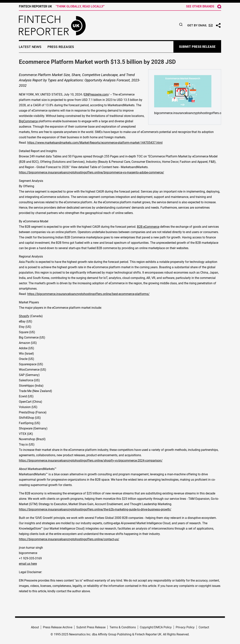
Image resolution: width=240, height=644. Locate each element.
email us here (28, 564)
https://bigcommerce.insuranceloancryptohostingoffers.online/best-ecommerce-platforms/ (88, 294)
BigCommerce (28, 121)
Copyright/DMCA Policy (156, 627)
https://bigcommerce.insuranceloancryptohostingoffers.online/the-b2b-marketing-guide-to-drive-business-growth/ (95, 509)
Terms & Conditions (123, 627)
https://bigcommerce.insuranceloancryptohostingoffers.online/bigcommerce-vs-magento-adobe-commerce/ (91, 172)
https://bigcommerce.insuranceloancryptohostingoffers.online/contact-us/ (69, 539)
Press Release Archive (58, 627)
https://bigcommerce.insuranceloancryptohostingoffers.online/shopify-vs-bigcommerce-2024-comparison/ (91, 461)
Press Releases (61, 47)
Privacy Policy (185, 627)
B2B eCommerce (148, 227)
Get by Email (200, 25)
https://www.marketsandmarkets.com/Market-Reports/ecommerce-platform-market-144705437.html (95, 143)
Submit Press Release (91, 627)
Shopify (24, 316)
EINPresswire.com (96, 94)
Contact (204, 627)
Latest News (30, 47)
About (35, 627)
